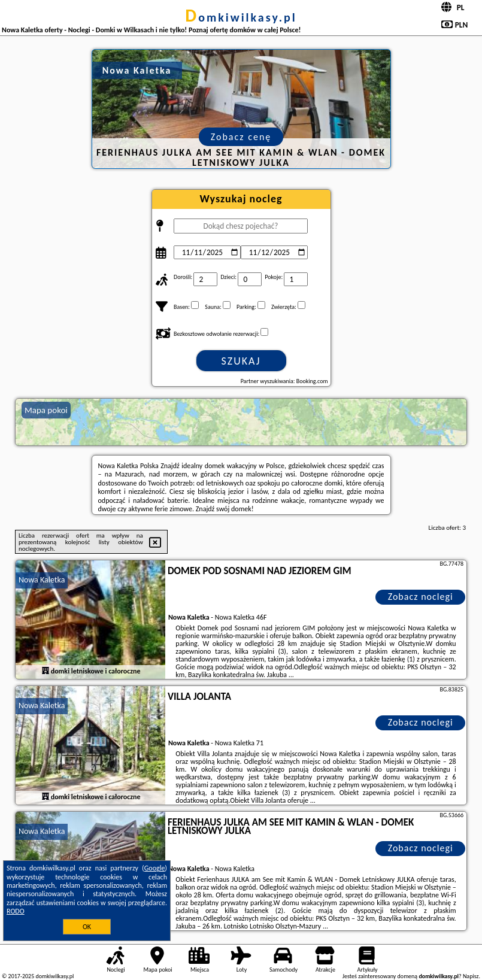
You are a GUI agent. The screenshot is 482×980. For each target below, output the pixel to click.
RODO (16, 911)
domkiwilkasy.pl (241, 17)
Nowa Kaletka (42, 580)
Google (155, 868)
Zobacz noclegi (421, 597)
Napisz (471, 976)
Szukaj (241, 361)
